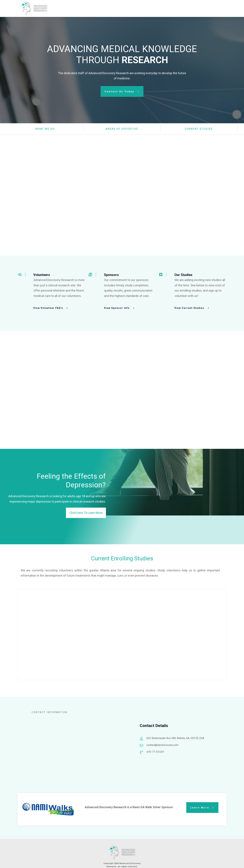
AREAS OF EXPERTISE (122, 129)
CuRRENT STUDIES (199, 129)
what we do (45, 129)
